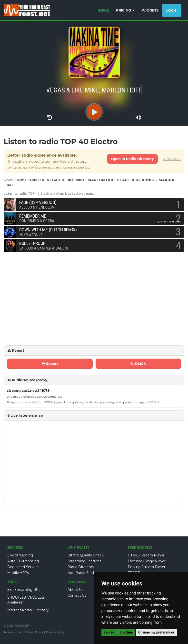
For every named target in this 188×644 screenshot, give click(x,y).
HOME (103, 10)
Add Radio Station (83, 573)
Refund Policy (34, 632)
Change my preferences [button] (156, 632)
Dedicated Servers (23, 567)
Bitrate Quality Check (86, 555)
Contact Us (77, 595)
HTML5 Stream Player (146, 555)
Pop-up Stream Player (147, 567)
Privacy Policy (55, 632)
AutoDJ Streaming (23, 561)
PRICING (125, 10)
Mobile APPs (18, 573)
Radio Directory (81, 567)
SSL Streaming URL (24, 590)
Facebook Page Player (147, 561)
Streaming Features (84, 561)
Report (50, 364)
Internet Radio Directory (28, 610)
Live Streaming (20, 555)
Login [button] (172, 10)
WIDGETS (150, 10)
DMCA (138, 364)
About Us (75, 590)
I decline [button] (126, 632)
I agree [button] (109, 632)
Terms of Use (13, 632)
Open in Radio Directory (132, 159)
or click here (172, 159)
